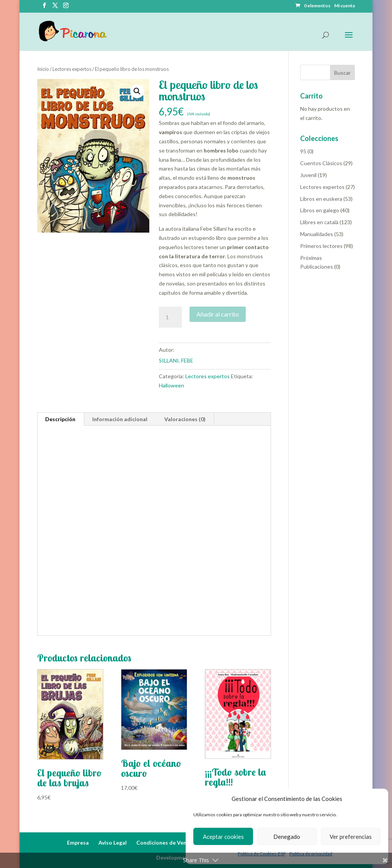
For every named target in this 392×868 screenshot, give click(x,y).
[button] (137, 91)
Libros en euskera (321, 199)
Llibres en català (319, 222)
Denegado (287, 837)
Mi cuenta (345, 6)
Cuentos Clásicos (321, 163)
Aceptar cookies (223, 837)
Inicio (43, 69)
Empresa (78, 843)
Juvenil (308, 175)
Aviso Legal (113, 843)
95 (303, 151)
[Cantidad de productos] (170, 317)
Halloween (171, 385)
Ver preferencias (351, 837)
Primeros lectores (321, 246)
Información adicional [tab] (120, 419)
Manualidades (317, 234)
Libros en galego (320, 210)
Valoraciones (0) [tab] (185, 419)
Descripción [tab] (60, 419)
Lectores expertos (72, 69)
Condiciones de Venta (164, 843)
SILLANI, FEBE (176, 360)
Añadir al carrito (218, 314)
